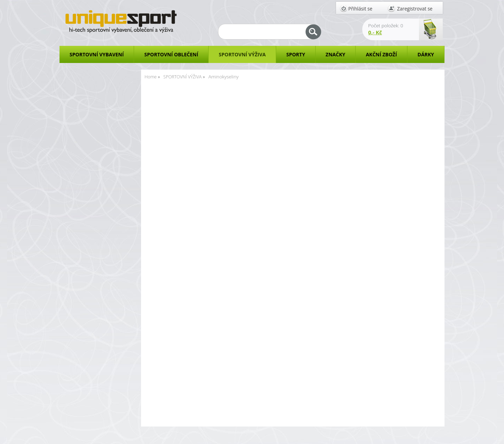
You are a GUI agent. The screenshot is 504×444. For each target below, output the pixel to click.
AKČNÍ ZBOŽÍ (381, 54)
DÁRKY (426, 54)
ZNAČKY (335, 54)
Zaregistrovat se (415, 9)
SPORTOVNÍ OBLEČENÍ (171, 54)
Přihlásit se (360, 9)
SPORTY (296, 54)
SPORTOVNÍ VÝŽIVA (242, 54)
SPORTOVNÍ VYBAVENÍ (97, 54)
